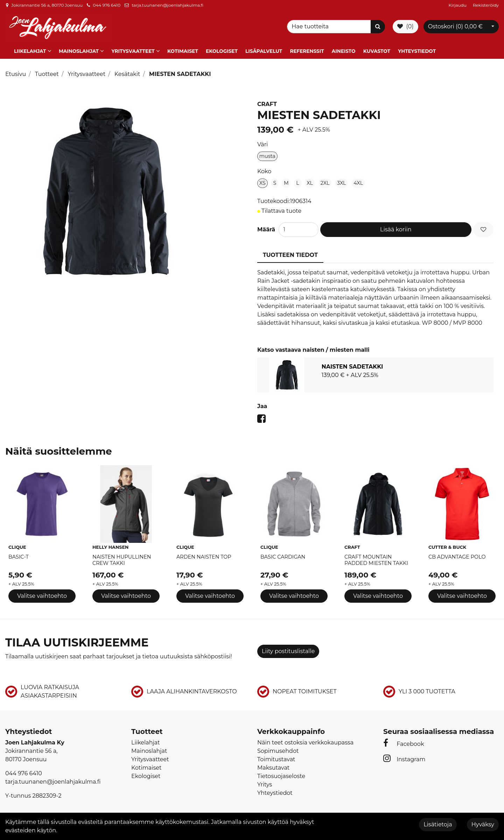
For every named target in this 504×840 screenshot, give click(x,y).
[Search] (330, 26)
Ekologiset (222, 50)
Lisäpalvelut (264, 50)
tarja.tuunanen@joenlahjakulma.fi (167, 5)
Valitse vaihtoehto (42, 595)
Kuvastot (377, 50)
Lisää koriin (396, 228)
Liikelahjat (30, 50)
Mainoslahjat (79, 50)
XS (262, 182)
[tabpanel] (375, 374)
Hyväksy (483, 824)
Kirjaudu (458, 5)
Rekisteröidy (486, 5)
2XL (325, 182)
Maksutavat (273, 767)
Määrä (266, 228)
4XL (358, 182)
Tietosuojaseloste (281, 775)
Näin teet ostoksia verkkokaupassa (305, 741)
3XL (342, 182)
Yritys (265, 783)
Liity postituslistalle (288, 650)
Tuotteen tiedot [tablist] (290, 254)
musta (267, 155)
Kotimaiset (183, 50)
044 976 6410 (107, 5)
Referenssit (307, 50)
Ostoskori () (455, 26)
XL (310, 182)
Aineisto (344, 50)
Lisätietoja (438, 824)
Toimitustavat (276, 758)
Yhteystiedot (417, 50)
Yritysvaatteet (133, 50)
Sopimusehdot (278, 750)
